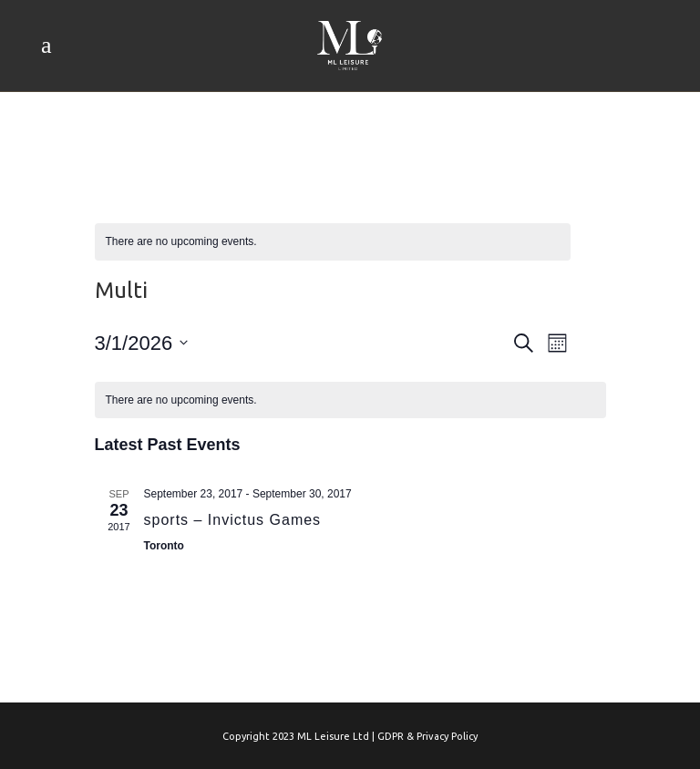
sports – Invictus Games (233, 520)
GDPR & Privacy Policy (427, 736)
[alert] (333, 242)
